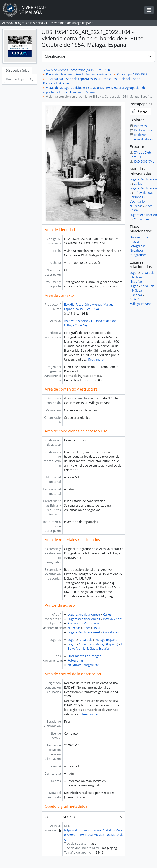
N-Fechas (74, 628)
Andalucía (86, 640)
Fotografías (76, 660)
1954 (97, 628)
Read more (96, 359)
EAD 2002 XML (142, 161)
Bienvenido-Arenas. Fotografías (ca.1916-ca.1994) (76, 70)
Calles (107, 614)
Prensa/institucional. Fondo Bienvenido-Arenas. (79, 74)
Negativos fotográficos (84, 665)
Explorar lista (141, 130)
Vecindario (91, 623)
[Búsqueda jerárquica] (16, 79)
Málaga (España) (107, 640)
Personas (74, 623)
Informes (138, 126)
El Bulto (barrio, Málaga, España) (141, 299)
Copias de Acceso (60, 817)
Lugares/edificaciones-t (84, 614)
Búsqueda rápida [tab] (17, 70)
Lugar (72, 640)
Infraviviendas (113, 619)
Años (87, 628)
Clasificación (55, 56)
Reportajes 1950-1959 (132, 74)
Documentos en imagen (85, 656)
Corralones (111, 632)
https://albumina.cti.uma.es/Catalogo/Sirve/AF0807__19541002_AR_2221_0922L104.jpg (94, 835)
